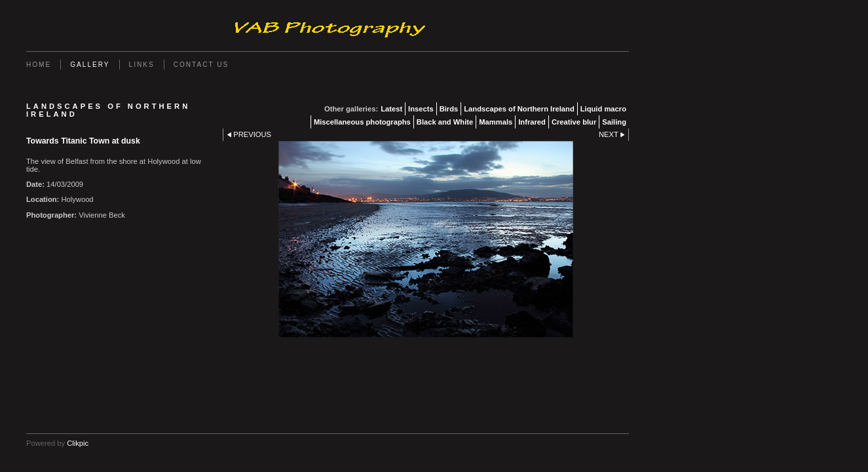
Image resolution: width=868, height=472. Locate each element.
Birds (449, 109)
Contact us (201, 65)
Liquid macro (603, 109)
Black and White (445, 122)
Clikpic (78, 443)
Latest (391, 109)
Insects (421, 109)
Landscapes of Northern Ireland (519, 109)
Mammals (496, 122)
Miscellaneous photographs (362, 122)
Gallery (90, 65)
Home (39, 65)
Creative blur (574, 122)
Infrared (532, 122)
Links (142, 65)
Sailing (614, 122)
